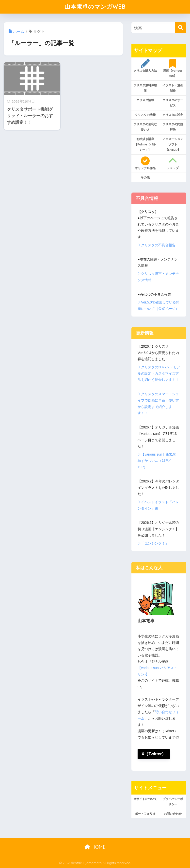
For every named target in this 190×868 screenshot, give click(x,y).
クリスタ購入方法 (145, 66)
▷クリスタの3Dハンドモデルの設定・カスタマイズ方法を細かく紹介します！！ (159, 373)
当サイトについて (145, 799)
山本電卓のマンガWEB (95, 7)
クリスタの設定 (173, 115)
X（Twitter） (154, 754)
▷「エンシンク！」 (153, 543)
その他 (145, 177)
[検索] (181, 28)
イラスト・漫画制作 (173, 88)
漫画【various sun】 (173, 69)
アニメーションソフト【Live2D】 (173, 144)
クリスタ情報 (145, 100)
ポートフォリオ (145, 814)
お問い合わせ (173, 814)
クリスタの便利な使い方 (145, 127)
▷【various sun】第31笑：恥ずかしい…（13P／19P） (159, 461)
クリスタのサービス (173, 103)
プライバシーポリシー (173, 802)
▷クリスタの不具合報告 (157, 245)
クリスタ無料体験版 (145, 88)
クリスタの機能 (145, 115)
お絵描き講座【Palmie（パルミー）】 (145, 144)
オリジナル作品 (145, 163)
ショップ (173, 163)
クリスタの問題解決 (173, 127)
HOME (95, 847)
